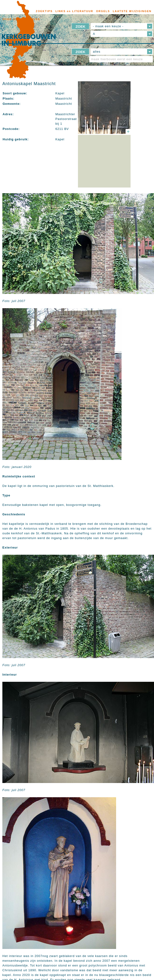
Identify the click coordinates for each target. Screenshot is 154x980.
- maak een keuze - (108, 26)
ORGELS (103, 11)
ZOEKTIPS (44, 11)
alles (97, 52)
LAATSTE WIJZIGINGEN (132, 11)
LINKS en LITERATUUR (74, 11)
